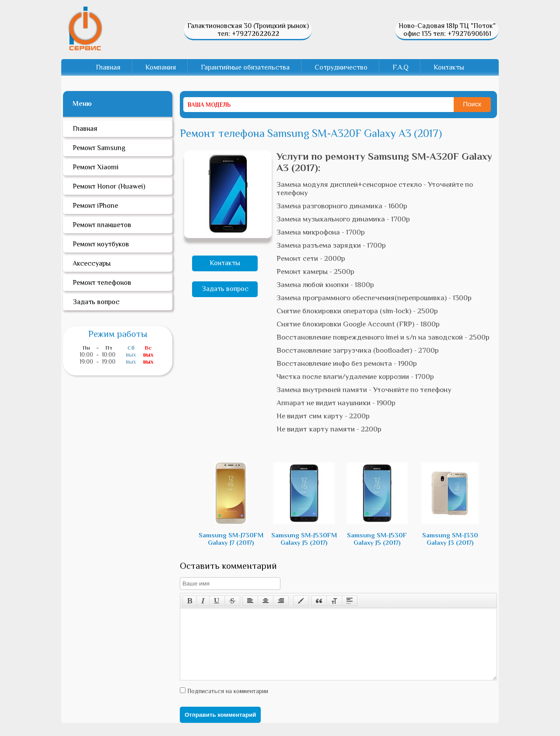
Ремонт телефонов (102, 283)
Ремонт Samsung (99, 148)
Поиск (472, 104)
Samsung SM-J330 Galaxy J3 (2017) (450, 504)
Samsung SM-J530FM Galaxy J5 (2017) (304, 504)
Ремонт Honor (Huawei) (109, 186)
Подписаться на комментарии (227, 704)
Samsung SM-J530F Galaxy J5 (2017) (377, 504)
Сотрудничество (341, 67)
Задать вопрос (225, 289)
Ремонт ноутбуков (101, 244)
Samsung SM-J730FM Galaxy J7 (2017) (231, 504)
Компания (161, 67)
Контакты (449, 67)
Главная (108, 67)
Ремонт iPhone (95, 206)
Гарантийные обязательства (245, 67)
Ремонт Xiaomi (96, 167)
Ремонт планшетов (102, 225)
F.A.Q (401, 67)
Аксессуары (92, 263)
